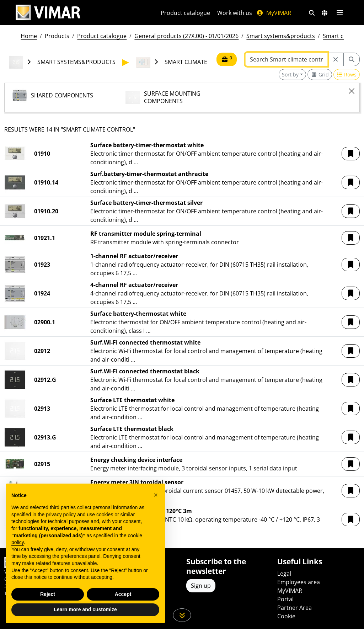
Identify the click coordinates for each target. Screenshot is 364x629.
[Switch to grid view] (320, 74)
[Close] (352, 91)
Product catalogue (185, 13)
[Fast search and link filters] (312, 13)
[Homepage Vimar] (48, 13)
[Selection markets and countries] (325, 13)
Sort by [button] (290, 74)
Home (29, 36)
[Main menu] (340, 13)
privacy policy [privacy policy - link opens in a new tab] (61, 521)
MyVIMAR (274, 13)
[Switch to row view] (347, 74)
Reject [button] (48, 600)
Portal (285, 599)
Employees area (299, 582)
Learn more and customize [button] (85, 615)
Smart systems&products (281, 36)
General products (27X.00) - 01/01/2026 (186, 36)
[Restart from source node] (336, 59)
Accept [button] (123, 600)
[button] (351, 154)
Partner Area (295, 608)
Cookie (286, 616)
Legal (284, 574)
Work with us (235, 13)
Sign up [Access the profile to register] (201, 586)
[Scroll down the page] (182, 615)
